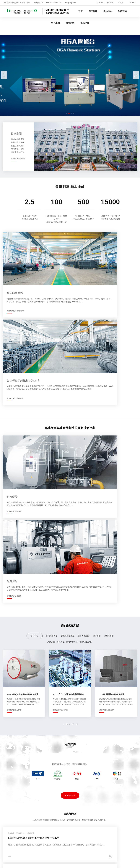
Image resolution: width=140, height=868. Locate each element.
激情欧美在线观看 (17, 835)
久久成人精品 (28, 827)
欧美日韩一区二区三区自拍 (52, 855)
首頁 (80, 11)
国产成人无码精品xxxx (54, 864)
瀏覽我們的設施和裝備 (84, 288)
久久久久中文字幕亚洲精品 (71, 841)
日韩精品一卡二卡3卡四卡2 (22, 824)
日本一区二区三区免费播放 (43, 841)
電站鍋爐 (97, 415)
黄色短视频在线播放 (38, 847)
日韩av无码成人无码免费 (104, 832)
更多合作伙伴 (70, 574)
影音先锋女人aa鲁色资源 (32, 838)
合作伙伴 (74, 746)
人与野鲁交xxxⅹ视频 (17, 847)
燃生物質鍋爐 (83, 415)
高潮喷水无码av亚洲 (117, 821)
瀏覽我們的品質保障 (83, 377)
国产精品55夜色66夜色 (111, 830)
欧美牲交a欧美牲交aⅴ (111, 858)
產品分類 (35, 415)
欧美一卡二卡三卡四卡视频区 (85, 838)
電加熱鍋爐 (109, 415)
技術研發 (6, 759)
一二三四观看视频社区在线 (48, 818)
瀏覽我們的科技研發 (14, 377)
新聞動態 (70, 23)
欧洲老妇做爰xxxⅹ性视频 (49, 824)
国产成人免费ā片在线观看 (14, 830)
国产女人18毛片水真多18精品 (23, 855)
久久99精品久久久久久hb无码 (42, 835)
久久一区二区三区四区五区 (14, 861)
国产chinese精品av (127, 832)
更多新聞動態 (70, 655)
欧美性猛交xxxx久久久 (54, 832)
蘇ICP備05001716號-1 (54, 780)
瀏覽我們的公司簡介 (18, 158)
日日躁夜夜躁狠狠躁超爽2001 (81, 855)
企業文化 (6, 756)
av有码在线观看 (74, 864)
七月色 (4, 835)
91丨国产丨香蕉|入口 (103, 827)
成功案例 (55, 23)
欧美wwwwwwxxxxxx (40, 852)
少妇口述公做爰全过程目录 (119, 818)
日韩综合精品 (114, 852)
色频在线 (32, 849)
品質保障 (51, 752)
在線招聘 (118, 749)
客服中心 (85, 23)
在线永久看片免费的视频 (64, 852)
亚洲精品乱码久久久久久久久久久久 (106, 861)
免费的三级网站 (12, 866)
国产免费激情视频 (123, 841)
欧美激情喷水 (59, 861)
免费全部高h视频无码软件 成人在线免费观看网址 (87, 824)
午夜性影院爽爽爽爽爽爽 (48, 858)
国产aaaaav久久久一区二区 (79, 844)
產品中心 (108, 11)
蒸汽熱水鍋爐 (52, 415)
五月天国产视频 (44, 827)
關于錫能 (93, 11)
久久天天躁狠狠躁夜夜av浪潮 (92, 821)
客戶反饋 (118, 752)
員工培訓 (6, 769)
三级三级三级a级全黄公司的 (99, 841)
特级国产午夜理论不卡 (74, 818)
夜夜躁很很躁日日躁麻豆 (105, 844)
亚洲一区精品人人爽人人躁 (71, 835)
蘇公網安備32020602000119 (83, 780)
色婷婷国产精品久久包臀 (23, 858)
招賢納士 (24, 731)
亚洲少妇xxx (118, 824)
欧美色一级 (14, 844)
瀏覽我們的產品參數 (14, 488)
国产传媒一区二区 (37, 830)
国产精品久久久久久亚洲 (98, 835)
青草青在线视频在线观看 (127, 827)
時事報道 (96, 746)
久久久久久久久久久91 (101, 847)
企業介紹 (6, 746)
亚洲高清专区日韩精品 (122, 835)
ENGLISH (132, 3)
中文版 (121, 3)
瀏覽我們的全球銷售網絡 (16, 288)
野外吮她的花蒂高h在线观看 (97, 864)
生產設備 (51, 749)
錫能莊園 (6, 765)
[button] (136, 75)
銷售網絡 (6, 762)
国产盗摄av (93, 858)
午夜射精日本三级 (95, 818)
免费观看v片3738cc (54, 844)
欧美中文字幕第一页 (16, 849)
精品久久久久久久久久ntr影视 (40, 821)
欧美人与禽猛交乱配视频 (71, 849)
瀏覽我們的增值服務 (121, 702)
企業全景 (6, 749)
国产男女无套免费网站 (58, 830)
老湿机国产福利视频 (77, 861)
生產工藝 (122, 11)
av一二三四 (83, 847)
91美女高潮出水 (26, 818)
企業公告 (96, 749)
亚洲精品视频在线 (19, 852)
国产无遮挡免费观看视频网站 (92, 852)
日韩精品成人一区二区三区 (28, 832)
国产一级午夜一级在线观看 (98, 849)
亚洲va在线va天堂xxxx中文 (66, 827)
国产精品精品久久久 (48, 849)
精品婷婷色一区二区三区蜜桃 (27, 864)
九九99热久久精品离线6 (113, 838)
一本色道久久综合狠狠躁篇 (63, 847)
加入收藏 (100, 3)
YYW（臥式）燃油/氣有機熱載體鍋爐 (22, 473)
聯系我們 (110, 3)
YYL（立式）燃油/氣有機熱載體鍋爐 (68, 473)
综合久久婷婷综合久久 (40, 861)
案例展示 (74, 749)
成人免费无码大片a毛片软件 (84, 830)
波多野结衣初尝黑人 (66, 821)
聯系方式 (118, 756)
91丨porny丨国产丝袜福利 (110, 855)
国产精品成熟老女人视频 (74, 858)
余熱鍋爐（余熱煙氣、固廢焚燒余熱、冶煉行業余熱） (70, 421)
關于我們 (6, 731)
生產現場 (51, 746)
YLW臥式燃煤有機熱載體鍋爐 (112, 473)
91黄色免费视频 (131, 858)
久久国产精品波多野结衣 (16, 841)
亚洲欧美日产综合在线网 (57, 838)
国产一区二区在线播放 (32, 844)
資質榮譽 (6, 752)
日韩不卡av (118, 849)
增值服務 (118, 746)
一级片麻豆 (86, 827)
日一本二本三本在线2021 (78, 832)
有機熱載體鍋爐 (68, 415)
